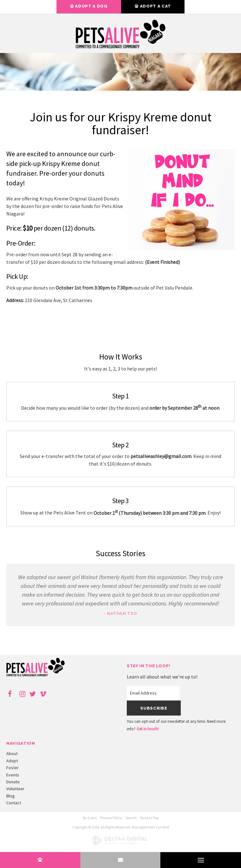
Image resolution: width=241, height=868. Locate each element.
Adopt (12, 761)
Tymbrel (162, 827)
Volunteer (15, 789)
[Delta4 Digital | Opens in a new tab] (120, 844)
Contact (14, 803)
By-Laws (90, 818)
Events (13, 775)
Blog (11, 796)
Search (131, 818)
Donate (13, 782)
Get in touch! (147, 729)
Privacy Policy (111, 818)
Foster (13, 768)
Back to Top (149, 818)
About (12, 754)
